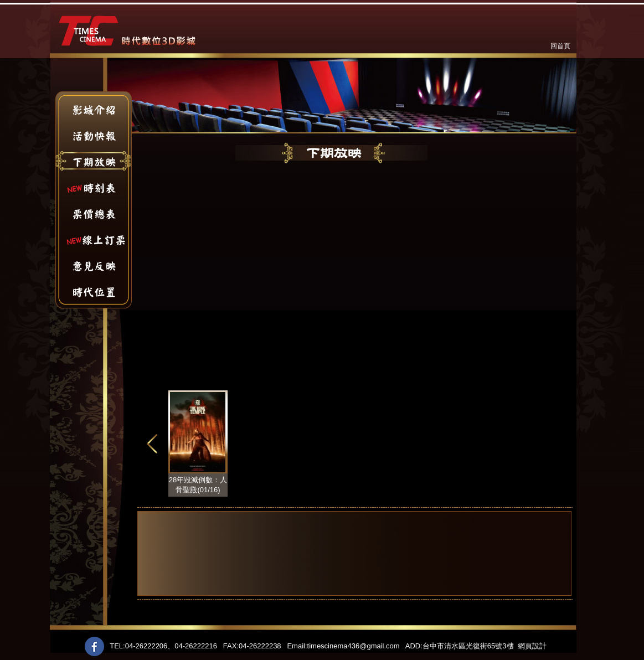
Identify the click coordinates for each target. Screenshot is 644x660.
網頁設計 (532, 646)
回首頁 (560, 46)
